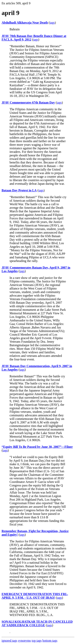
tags (52, 23)
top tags (37, 641)
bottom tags (50, 641)
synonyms (25, 641)
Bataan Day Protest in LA (19, 190)
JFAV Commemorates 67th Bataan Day (28, 103)
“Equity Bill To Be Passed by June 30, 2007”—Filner (37, 447)
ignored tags (9, 641)
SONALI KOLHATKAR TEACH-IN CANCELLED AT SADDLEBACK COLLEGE (37, 623)
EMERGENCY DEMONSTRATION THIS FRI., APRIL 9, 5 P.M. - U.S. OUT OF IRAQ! (35, 596)
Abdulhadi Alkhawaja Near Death (25, 23)
